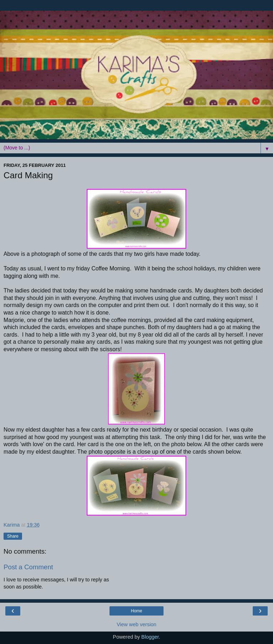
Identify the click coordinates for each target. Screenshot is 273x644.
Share (13, 536)
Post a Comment (28, 567)
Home (136, 611)
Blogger (150, 637)
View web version (136, 624)
